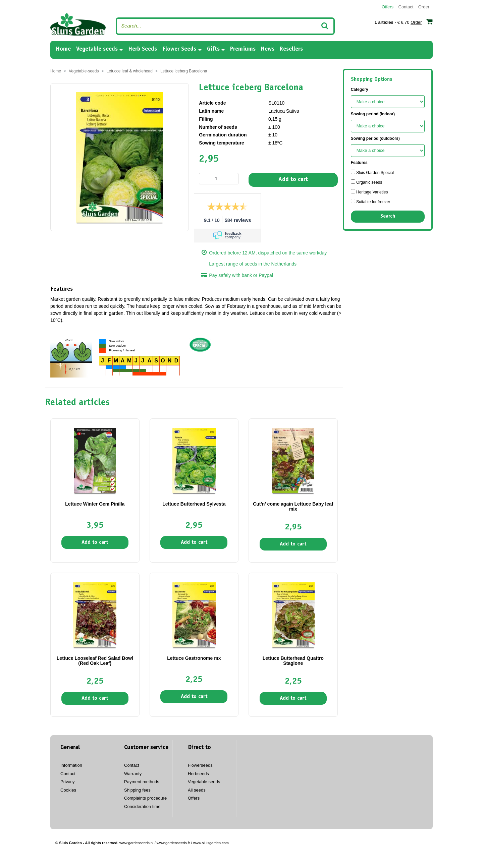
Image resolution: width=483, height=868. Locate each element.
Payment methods (142, 782)
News (268, 49)
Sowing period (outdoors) (375, 138)
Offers (388, 7)
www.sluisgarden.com (211, 843)
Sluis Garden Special (372, 172)
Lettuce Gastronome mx (194, 658)
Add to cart (293, 180)
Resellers (291, 49)
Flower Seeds (179, 49)
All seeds (197, 790)
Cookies (68, 790)
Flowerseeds (200, 765)
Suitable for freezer (371, 201)
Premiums (243, 49)
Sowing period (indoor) (373, 114)
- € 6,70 (404, 21)
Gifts (213, 49)
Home (63, 49)
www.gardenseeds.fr (173, 843)
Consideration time (142, 806)
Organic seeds (367, 182)
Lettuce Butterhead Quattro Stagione (293, 661)
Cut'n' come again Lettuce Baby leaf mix (293, 506)
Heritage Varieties (369, 192)
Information (71, 765)
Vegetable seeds (97, 49)
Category (360, 90)
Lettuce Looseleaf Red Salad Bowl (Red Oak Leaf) (95, 661)
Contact (406, 7)
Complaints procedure (145, 798)
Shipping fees (137, 790)
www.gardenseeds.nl (137, 843)
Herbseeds (198, 774)
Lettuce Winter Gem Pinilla (95, 504)
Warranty (133, 774)
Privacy (68, 782)
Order (424, 7)
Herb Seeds (143, 49)
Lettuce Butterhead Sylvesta (194, 504)
